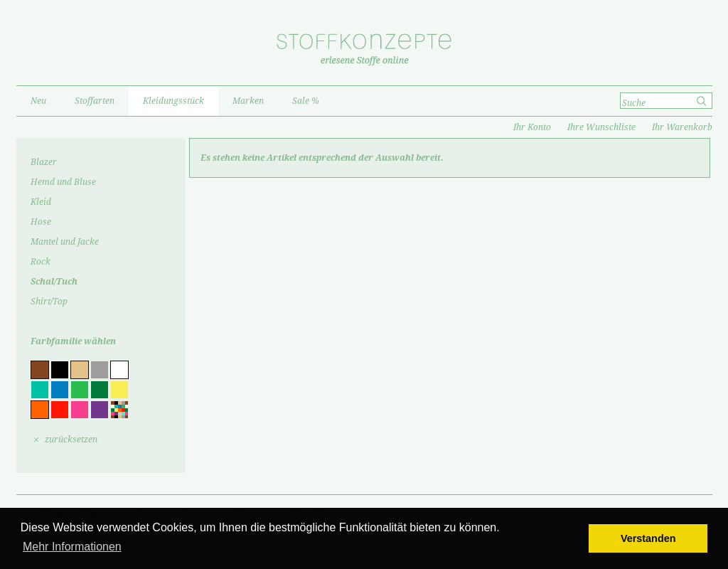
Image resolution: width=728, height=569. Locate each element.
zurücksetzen (71, 440)
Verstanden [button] (648, 538)
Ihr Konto (532, 127)
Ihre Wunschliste (601, 127)
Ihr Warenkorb (682, 127)
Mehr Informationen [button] (72, 547)
